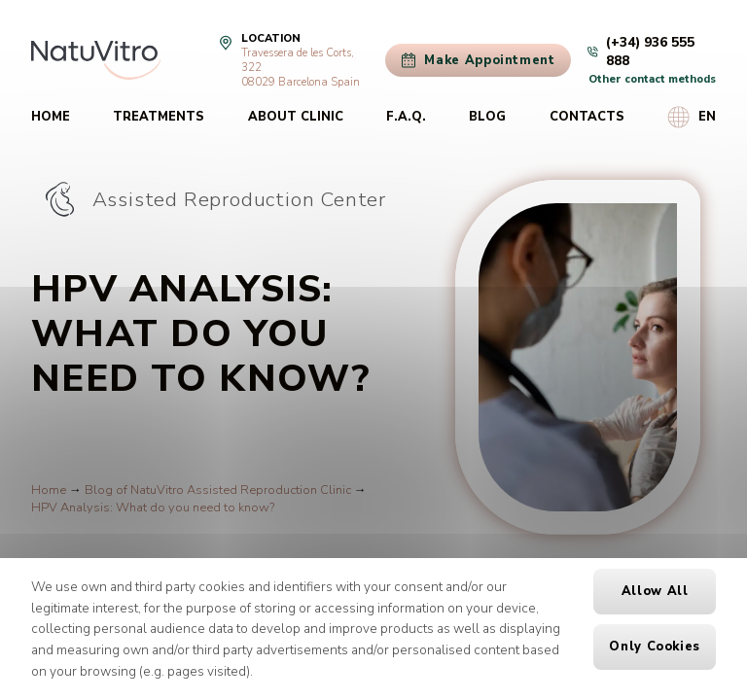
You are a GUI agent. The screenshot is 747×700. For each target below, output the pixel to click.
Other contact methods (652, 79)
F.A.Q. (406, 117)
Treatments (159, 117)
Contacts (587, 117)
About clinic (296, 117)
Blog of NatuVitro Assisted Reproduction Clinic (218, 490)
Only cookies (655, 647)
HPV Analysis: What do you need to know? (153, 507)
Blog (487, 117)
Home (51, 117)
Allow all (655, 591)
